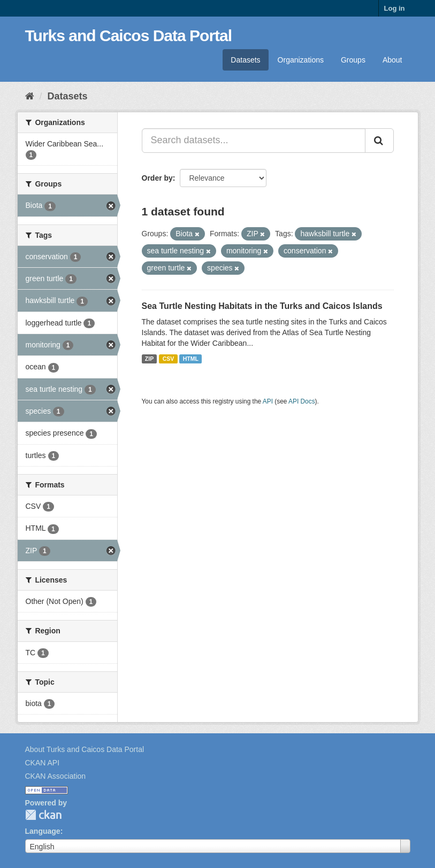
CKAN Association (56, 776)
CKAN (43, 815)
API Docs (302, 401)
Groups (353, 60)
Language (43, 831)
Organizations (301, 60)
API (268, 401)
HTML (191, 359)
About (392, 60)
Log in (395, 8)
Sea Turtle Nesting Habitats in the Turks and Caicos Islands (262, 306)
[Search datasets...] (254, 141)
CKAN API (43, 763)
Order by (157, 178)
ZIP (149, 359)
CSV (169, 359)
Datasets (245, 60)
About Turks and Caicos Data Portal (85, 749)
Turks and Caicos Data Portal (129, 36)
